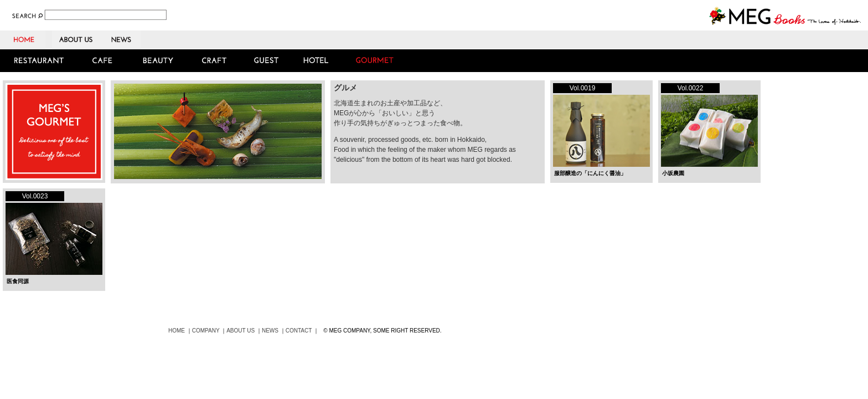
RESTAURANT (40, 61)
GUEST (265, 61)
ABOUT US (77, 40)
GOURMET (376, 61)
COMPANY (206, 331)
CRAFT (215, 61)
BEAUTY (158, 61)
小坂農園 (673, 173)
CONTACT (299, 331)
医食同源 (18, 281)
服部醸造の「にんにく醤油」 (590, 173)
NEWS (121, 40)
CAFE (104, 61)
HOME (26, 40)
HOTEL (316, 61)
